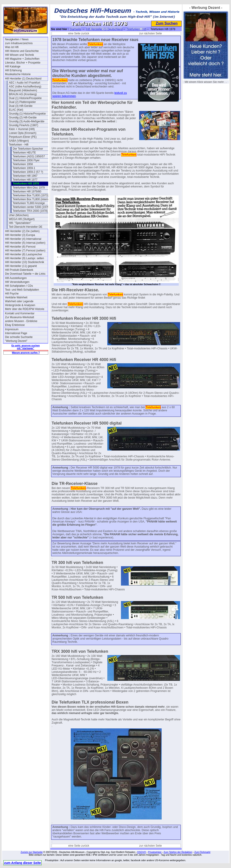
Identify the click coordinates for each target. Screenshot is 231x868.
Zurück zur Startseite (32, 852)
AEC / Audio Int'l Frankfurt (25, 83)
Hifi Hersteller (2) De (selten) (22, 231)
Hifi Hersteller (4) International (23, 239)
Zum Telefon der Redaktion (178, 852)
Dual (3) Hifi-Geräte (21, 106)
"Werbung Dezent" (16, 341)
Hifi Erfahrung (13, 70)
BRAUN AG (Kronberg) (23, 94)
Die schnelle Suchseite (19, 337)
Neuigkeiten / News (17, 39)
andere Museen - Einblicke (21, 321)
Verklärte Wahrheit (16, 297)
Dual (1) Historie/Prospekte (25, 98)
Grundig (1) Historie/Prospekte (27, 114)
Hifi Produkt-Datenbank (19, 270)
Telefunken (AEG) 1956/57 (29, 156)
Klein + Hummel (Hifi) (22, 129)
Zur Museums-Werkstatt (20, 317)
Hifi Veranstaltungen (17, 282)
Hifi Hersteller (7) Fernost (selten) (25, 251)
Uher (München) (19, 215)
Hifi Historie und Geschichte (22, 51)
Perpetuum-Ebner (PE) (23, 137)
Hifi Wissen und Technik (19, 55)
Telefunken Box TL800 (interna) (32, 199)
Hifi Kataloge (13, 67)
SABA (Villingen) (19, 141)
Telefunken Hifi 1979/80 (27, 192)
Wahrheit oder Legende (19, 301)
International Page (16, 333)
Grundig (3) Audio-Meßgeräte (27, 121)
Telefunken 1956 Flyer (26, 160)
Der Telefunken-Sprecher (28, 149)
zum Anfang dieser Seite (23, 863)
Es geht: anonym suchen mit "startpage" (25, 347)
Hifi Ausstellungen (16, 278)
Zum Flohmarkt (202, 852)
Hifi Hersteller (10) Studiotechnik (25, 262)
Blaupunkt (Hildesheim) (23, 90)
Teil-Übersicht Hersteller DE (26, 227)
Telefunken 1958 (23, 164)
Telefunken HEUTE (24, 153)
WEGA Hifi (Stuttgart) (22, 219)
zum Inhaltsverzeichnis (19, 43)
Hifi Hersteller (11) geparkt (21, 266)
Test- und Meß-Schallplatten (22, 290)
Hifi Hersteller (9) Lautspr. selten (24, 258)
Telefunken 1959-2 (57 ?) (28, 172)
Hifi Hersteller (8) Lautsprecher (24, 254)
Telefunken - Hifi (19, 145)
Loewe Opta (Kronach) (23, 133)
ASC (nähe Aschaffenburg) (25, 87)
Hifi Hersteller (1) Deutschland (23, 79)
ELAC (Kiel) (16, 110)
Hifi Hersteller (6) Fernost (20, 247)
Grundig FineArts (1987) (24, 125)
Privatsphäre (155, 852)
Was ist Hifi (12, 47)
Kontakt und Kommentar (20, 313)
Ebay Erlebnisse (15, 325)
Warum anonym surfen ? (26, 353)
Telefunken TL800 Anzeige (29, 203)
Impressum (12, 329)
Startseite (75, 29)
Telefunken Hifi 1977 (25, 180)
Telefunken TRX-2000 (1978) (30, 211)
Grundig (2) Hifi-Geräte (23, 118)
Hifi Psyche (12, 294)
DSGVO (142, 852)
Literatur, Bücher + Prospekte (23, 63)
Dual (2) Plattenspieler (22, 102)
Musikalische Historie (18, 74)
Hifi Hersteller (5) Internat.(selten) (25, 243)
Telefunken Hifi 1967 (25, 176)
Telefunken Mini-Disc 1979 (29, 188)
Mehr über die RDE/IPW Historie (25, 309)
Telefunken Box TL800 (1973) (31, 195)
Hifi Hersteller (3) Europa (20, 235)
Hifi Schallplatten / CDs (19, 286)
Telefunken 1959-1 (24, 168)
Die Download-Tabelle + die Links (25, 274)
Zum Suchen (167, 23)
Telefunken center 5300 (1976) (31, 207)
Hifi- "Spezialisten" (20, 223)
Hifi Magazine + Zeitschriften (22, 59)
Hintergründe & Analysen (20, 305)
